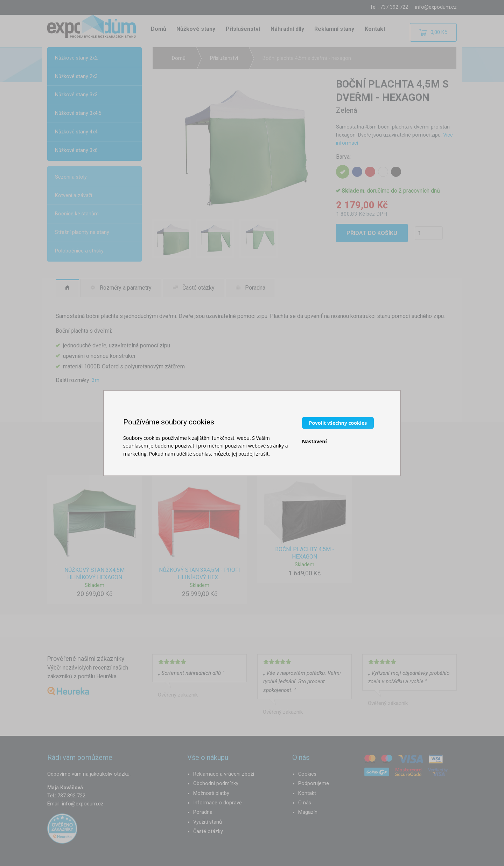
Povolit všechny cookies (338, 422)
